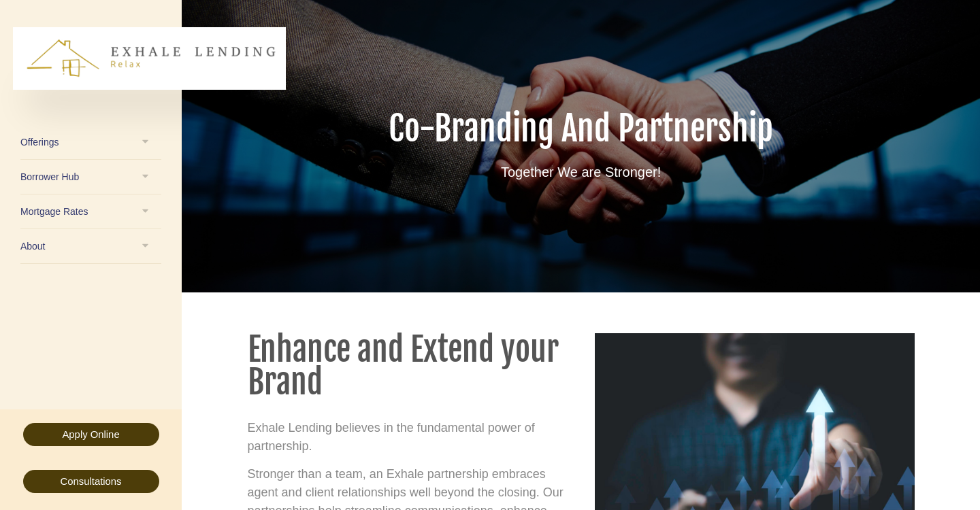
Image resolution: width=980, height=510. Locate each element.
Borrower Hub (50, 177)
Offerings (40, 142)
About (33, 246)
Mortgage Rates (54, 211)
